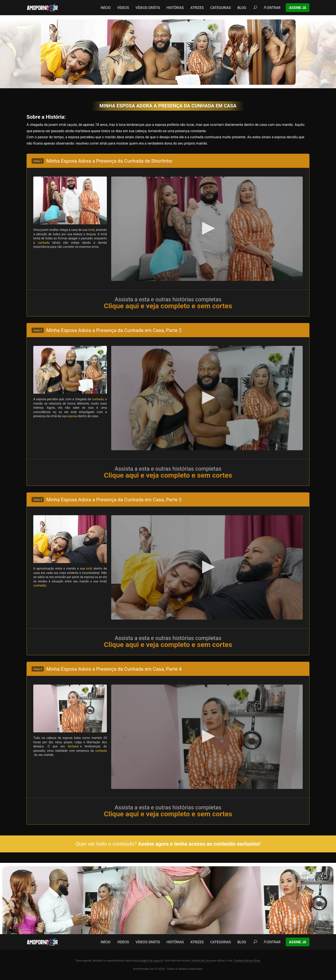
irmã (91, 230)
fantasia (74, 746)
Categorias (221, 8)
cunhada (44, 243)
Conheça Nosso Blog (247, 961)
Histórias (175, 8)
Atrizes (197, 8)
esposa (72, 416)
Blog (242, 8)
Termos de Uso (200, 961)
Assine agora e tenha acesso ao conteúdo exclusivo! (199, 844)
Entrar (272, 8)
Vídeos (123, 8)
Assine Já (298, 8)
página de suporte (152, 961)
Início (106, 8)
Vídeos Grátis (148, 8)
